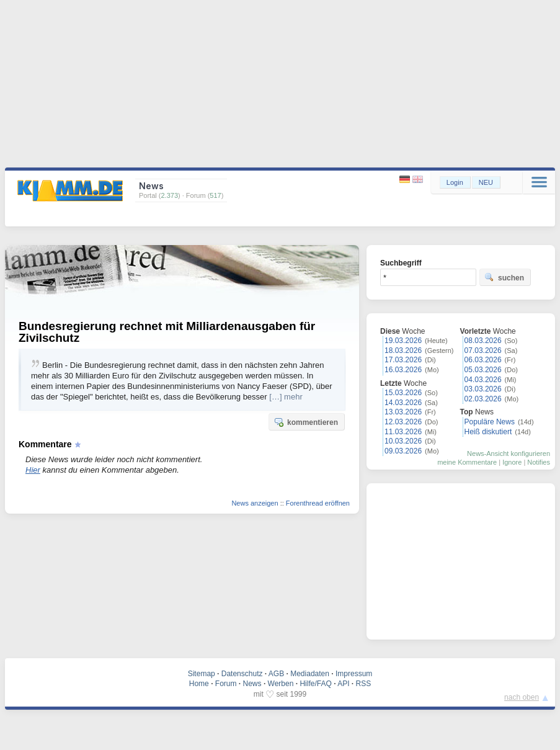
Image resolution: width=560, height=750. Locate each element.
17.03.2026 (403, 360)
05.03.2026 (483, 370)
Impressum (354, 674)
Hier (33, 470)
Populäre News (490, 422)
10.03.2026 (403, 441)
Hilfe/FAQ (315, 684)
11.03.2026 (403, 432)
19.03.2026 (403, 341)
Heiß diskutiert (488, 432)
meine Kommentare (467, 462)
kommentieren (306, 422)
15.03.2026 (403, 393)
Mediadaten (310, 674)
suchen (504, 277)
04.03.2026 (483, 380)
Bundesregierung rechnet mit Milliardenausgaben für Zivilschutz (167, 332)
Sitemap (202, 674)
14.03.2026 (403, 403)
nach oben (522, 697)
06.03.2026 (483, 360)
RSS (364, 684)
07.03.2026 (483, 350)
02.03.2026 (483, 399)
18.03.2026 (403, 350)
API (343, 684)
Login (455, 182)
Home (199, 684)
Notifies (539, 462)
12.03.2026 (403, 422)
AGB (276, 674)
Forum (226, 684)
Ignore (512, 462)
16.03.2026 (403, 370)
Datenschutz (242, 674)
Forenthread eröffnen (318, 503)
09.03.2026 (403, 451)
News (252, 684)
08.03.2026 (483, 341)
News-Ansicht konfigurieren (509, 453)
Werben (281, 684)
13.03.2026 (403, 412)
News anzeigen (255, 503)
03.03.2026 (483, 389)
